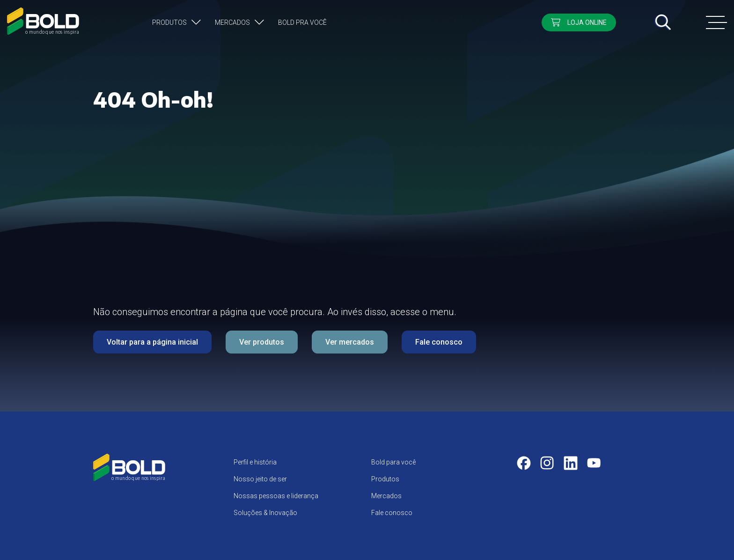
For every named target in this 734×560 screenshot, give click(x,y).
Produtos (169, 22)
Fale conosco (439, 342)
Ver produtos (262, 342)
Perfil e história (255, 462)
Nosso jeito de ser (260, 479)
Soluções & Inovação (265, 513)
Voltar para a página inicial (152, 342)
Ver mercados (350, 342)
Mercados (232, 22)
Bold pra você (302, 22)
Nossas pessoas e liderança (276, 496)
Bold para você (393, 462)
